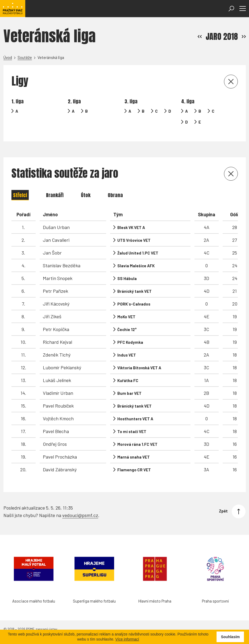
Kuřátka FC (128, 380)
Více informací (127, 639)
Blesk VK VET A (131, 227)
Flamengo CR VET (134, 470)
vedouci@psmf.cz (80, 515)
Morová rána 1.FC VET (137, 444)
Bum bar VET (129, 393)
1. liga (18, 101)
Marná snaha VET (134, 457)
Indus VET (127, 355)
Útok (86, 195)
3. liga (131, 101)
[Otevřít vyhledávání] (231, 9)
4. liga (188, 101)
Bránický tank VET (134, 291)
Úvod (8, 57)
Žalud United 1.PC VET (138, 253)
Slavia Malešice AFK (136, 266)
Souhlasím (230, 637)
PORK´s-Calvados (134, 304)
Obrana (115, 195)
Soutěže (25, 57)
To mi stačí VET (132, 431)
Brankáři (55, 195)
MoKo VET (126, 317)
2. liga (74, 101)
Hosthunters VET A (135, 419)
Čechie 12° (127, 329)
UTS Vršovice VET (134, 240)
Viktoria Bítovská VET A (139, 368)
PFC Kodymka (130, 342)
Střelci (20, 195)
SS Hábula (127, 278)
